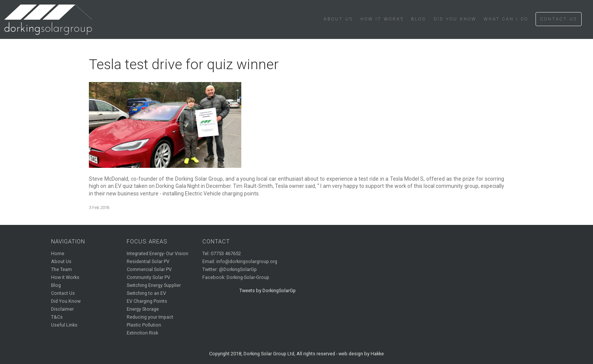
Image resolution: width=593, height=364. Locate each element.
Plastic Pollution (144, 325)
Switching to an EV (146, 293)
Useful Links (64, 325)
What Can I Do (506, 19)
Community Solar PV (148, 277)
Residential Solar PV (148, 261)
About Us (338, 19)
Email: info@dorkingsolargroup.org (240, 261)
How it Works (382, 19)
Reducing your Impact (150, 317)
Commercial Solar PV (149, 269)
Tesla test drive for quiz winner (184, 64)
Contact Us (559, 19)
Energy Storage (143, 309)
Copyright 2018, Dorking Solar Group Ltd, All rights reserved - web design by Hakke (296, 354)
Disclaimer (62, 309)
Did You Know (455, 19)
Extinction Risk (142, 333)
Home (58, 253)
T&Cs (57, 317)
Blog (419, 19)
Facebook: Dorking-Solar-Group (236, 277)
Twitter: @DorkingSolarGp (230, 269)
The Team (61, 269)
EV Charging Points (147, 301)
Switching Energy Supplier (154, 285)
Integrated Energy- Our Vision (158, 253)
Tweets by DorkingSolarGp (268, 290)
